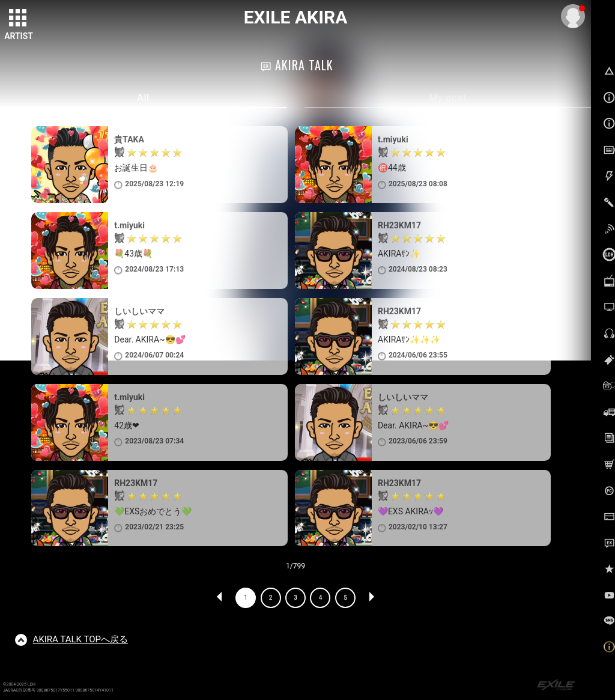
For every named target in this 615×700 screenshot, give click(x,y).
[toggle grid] (19, 19)
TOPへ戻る (80, 639)
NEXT (371, 598)
